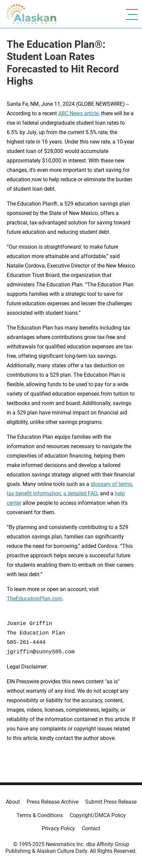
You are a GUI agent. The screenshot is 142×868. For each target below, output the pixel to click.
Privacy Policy (58, 828)
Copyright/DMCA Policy (98, 815)
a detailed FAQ (80, 493)
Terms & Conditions (40, 815)
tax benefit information (34, 493)
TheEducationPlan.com (34, 599)
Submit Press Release (111, 802)
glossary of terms (111, 484)
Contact (91, 828)
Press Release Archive (52, 802)
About (13, 802)
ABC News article (78, 113)
